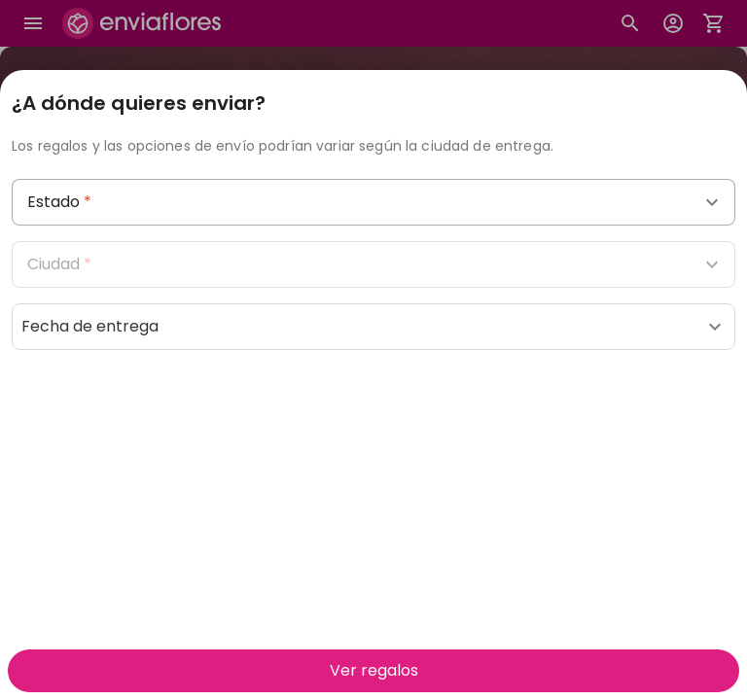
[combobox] (373, 202)
